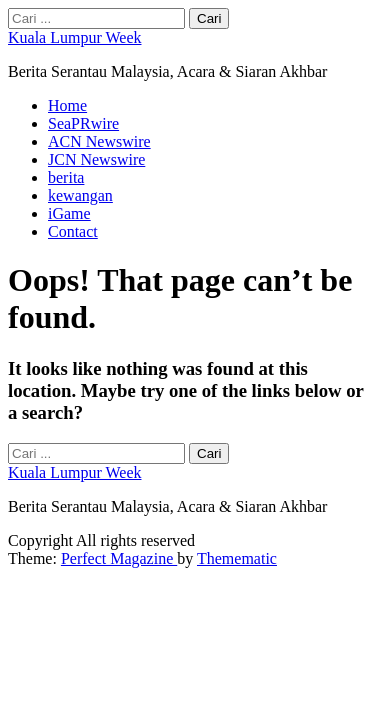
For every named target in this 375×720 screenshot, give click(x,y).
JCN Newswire (96, 159)
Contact (73, 231)
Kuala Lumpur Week (74, 37)
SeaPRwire (83, 123)
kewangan (80, 195)
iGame (69, 213)
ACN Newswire (99, 141)
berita (66, 177)
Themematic (237, 558)
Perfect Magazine (119, 558)
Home (67, 105)
